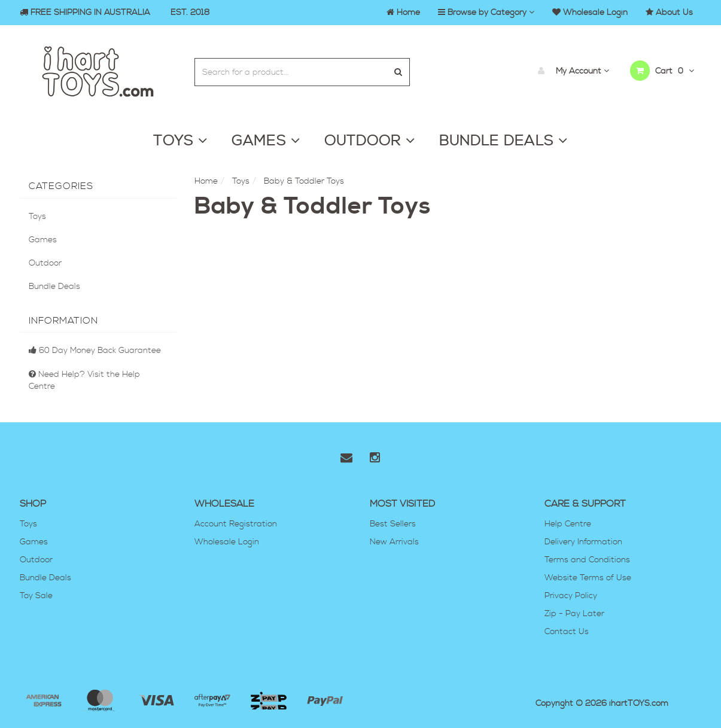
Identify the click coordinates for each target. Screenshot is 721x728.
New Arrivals (394, 542)
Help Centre (568, 524)
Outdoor (45, 263)
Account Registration (236, 524)
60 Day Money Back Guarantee (95, 351)
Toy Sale (36, 596)
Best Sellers (393, 524)
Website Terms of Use (588, 578)
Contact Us (567, 632)
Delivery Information (583, 542)
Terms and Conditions (587, 560)
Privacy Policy (571, 596)
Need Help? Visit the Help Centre (84, 380)
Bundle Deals (54, 287)
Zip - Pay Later (574, 614)
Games (43, 240)
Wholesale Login (227, 542)
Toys (37, 217)
